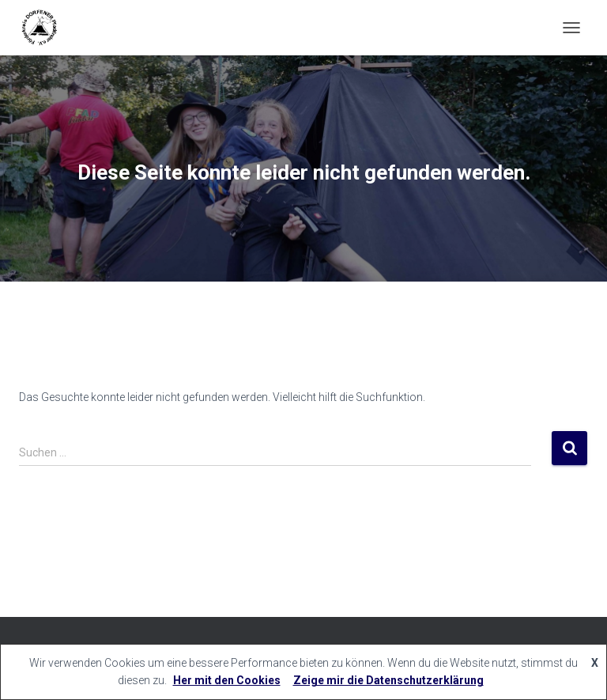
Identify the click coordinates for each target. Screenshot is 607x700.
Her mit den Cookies (227, 680)
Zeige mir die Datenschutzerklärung (388, 680)
